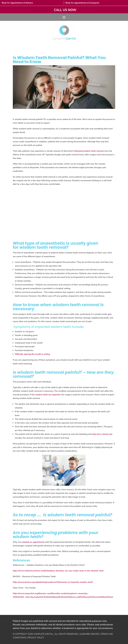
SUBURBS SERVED (89, 634)
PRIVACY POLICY (36, 638)
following (78, 151)
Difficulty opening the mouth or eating (32, 354)
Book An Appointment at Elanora (17, 3)
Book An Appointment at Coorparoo (82, 3)
